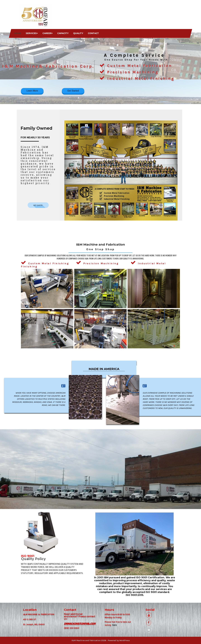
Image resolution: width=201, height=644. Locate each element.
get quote (38, 205)
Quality (78, 33)
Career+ (48, 33)
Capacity (63, 33)
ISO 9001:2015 (134, 595)
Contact (93, 33)
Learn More (32, 91)
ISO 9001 (28, 556)
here (115, 625)
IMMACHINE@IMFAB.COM (80, 624)
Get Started (73, 91)
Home (18, 33)
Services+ (32, 33)
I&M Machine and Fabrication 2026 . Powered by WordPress (101, 640)
